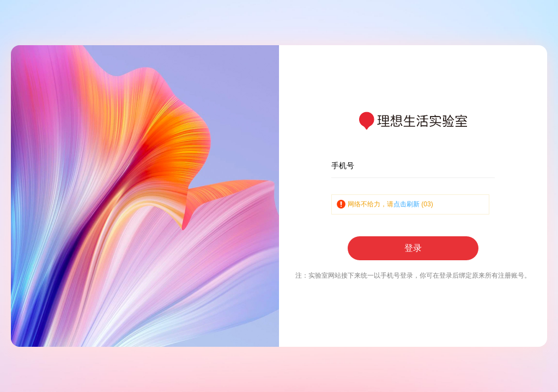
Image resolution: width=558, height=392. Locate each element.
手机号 (343, 166)
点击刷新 (407, 204)
